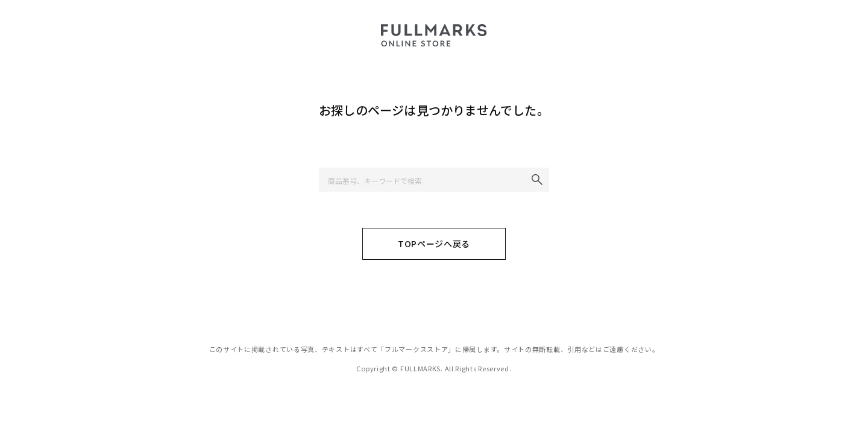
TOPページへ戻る (434, 244)
